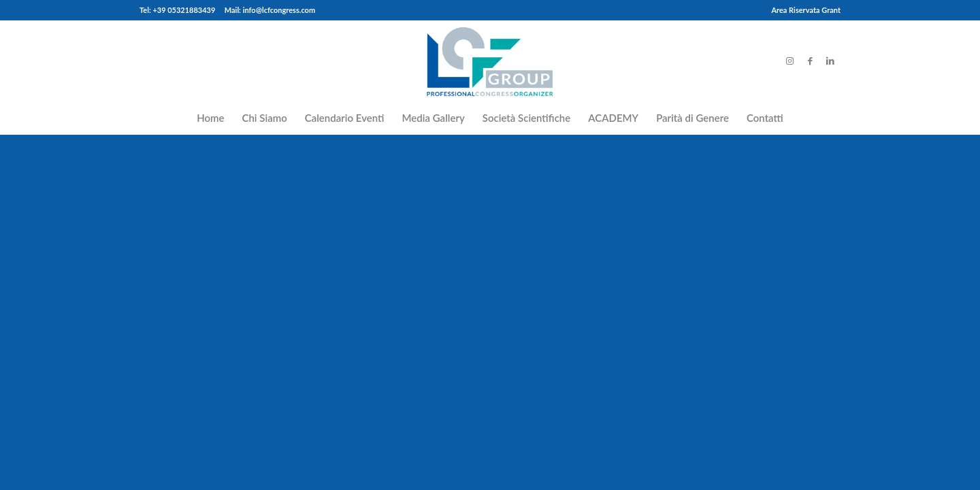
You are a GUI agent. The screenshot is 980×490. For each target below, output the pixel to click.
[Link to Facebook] (810, 61)
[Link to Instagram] (789, 61)
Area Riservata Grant (806, 10)
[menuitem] (802, 10)
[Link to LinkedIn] (830, 61)
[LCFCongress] (490, 61)
